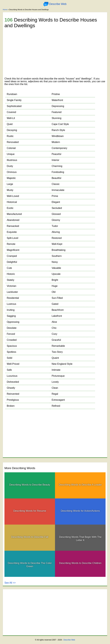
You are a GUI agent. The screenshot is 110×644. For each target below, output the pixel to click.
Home (5, 10)
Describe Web (69, 640)
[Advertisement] (55, 53)
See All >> (10, 583)
